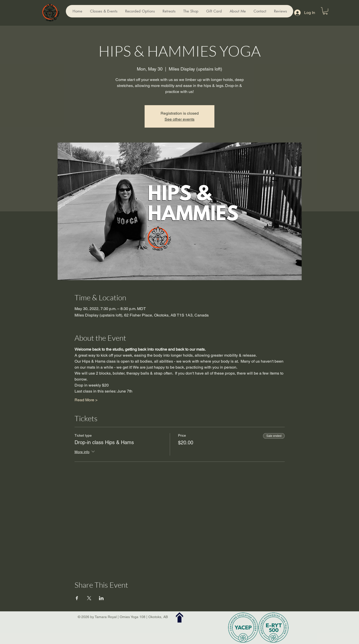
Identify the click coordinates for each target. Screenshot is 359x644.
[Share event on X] (89, 598)
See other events (179, 119)
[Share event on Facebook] (77, 598)
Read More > (86, 400)
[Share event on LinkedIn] (101, 598)
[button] (325, 11)
